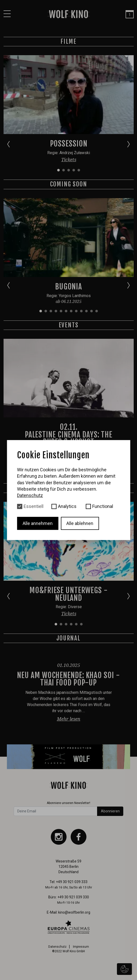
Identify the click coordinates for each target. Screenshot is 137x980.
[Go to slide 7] (71, 311)
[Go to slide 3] (68, 170)
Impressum (81, 947)
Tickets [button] (68, 159)
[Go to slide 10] (86, 311)
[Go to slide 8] (76, 311)
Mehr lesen (69, 719)
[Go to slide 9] (81, 311)
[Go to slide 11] (91, 311)
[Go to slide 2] (63, 170)
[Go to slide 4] (73, 170)
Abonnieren (110, 811)
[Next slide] (129, 144)
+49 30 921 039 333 (72, 882)
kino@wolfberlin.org (74, 912)
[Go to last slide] (8, 144)
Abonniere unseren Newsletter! (68, 803)
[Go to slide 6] (66, 311)
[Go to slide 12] (96, 311)
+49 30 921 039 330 (73, 897)
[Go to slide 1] (58, 170)
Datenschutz (57, 947)
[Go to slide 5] (79, 170)
